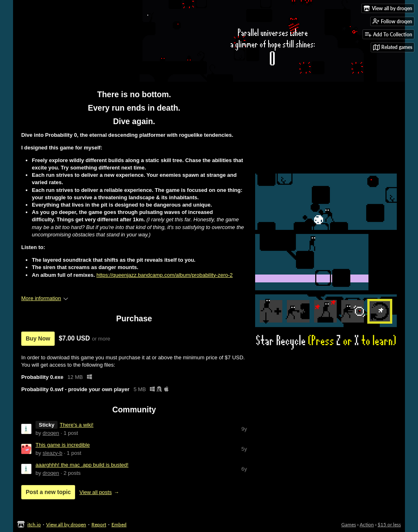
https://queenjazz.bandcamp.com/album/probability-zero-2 (165, 275)
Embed (119, 524)
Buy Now (38, 338)
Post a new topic (48, 492)
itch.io (34, 524)
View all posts (95, 492)
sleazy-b (52, 453)
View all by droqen (66, 524)
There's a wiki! (77, 425)
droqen (51, 433)
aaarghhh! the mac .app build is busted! (82, 465)
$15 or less (389, 524)
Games (349, 524)
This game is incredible (63, 445)
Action (367, 524)
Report (99, 524)
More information (45, 298)
